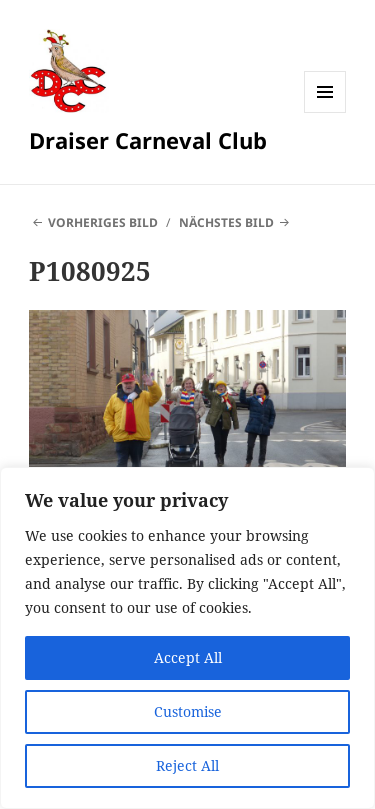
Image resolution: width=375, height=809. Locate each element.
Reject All (187, 765)
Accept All (188, 657)
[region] (187, 638)
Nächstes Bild (226, 222)
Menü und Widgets (325, 112)
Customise (188, 711)
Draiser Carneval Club (148, 140)
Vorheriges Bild (103, 222)
